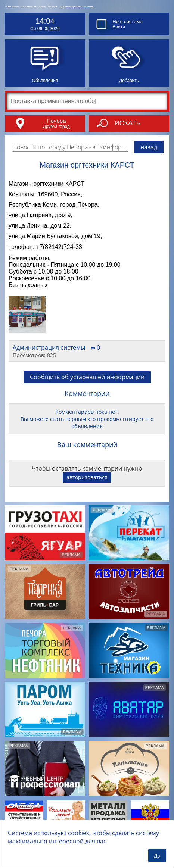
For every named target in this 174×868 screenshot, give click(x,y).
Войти (119, 27)
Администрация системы (77, 7)
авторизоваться (87, 477)
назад (149, 147)
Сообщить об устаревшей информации (87, 377)
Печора (56, 121)
